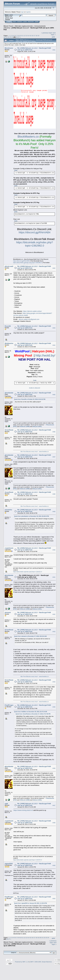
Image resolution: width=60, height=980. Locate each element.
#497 (54, 805)
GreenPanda (9, 430)
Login (25, 22)
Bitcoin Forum (8, 26)
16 (33, 36)
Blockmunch (9, 48)
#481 (54, 50)
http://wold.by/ (45, 355)
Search (20, 22)
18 (36, 36)
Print (53, 37)
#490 (54, 550)
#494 (54, 682)
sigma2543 (9, 864)
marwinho (8, 510)
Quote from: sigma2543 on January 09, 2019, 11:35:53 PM (30, 903)
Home (9, 22)
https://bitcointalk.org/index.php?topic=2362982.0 (28, 263)
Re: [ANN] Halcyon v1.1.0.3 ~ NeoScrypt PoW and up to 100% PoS (33, 576)
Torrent (7, 19)
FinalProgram (10, 705)
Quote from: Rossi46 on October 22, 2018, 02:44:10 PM (30, 399)
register (28, 12)
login (22, 12)
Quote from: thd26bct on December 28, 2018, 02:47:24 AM (31, 712)
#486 (54, 432)
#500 (54, 899)
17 (34, 36)
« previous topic (47, 33)
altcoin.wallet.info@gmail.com (29, 319)
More (37, 22)
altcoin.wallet (10, 266)
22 (8, 37)
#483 (54, 328)
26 (17, 37)
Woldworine (9, 343)
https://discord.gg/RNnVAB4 (35, 232)
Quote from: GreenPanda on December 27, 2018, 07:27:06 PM (33, 714)
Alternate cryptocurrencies (24, 26)
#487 (54, 457)
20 (4, 37)
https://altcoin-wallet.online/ (32, 311)
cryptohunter (9, 548)
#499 (54, 865)
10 (21, 36)
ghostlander (9, 393)
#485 (54, 395)
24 (12, 37)
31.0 (11, 18)
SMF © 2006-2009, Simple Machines (41, 962)
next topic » (53, 34)
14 (29, 36)
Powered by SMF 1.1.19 (22, 962)
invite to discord (35, 388)
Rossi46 (8, 326)
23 (10, 37)
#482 (54, 268)
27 (19, 37)
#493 (54, 632)
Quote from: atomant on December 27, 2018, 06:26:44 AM (30, 636)
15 (31, 36)
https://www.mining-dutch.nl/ (23, 810)
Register (31, 22)
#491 (54, 577)
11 (23, 36)
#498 (54, 823)
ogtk (6, 804)
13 (27, 36)
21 (6, 37)
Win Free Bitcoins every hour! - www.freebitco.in (35, 452)
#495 (54, 707)
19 (38, 36)
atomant (8, 612)
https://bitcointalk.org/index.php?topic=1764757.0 (28, 572)
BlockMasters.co (28, 137)
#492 (54, 614)
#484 (54, 345)
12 (25, 36)
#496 (54, 768)
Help (15, 22)
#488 (54, 494)
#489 (54, 512)
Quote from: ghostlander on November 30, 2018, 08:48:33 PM (31, 516)
